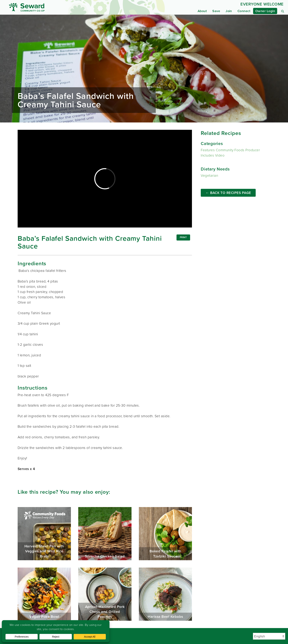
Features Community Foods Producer (230, 150)
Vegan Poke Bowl (44, 594)
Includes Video (213, 155)
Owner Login (265, 11)
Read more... (144, 69)
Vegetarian (209, 176)
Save (216, 11)
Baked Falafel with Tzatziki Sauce (165, 534)
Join (229, 11)
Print (183, 237)
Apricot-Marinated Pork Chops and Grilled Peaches (105, 594)
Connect (244, 11)
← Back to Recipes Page (228, 193)
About (202, 11)
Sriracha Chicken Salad (105, 534)
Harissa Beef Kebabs (165, 594)
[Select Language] (269, 636)
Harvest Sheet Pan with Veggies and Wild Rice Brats (44, 534)
